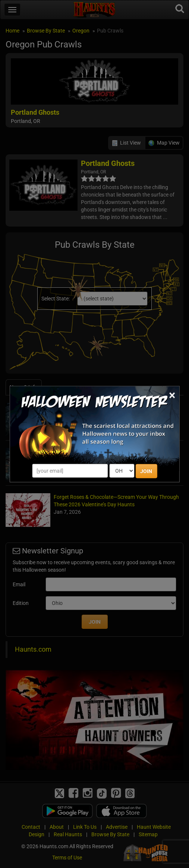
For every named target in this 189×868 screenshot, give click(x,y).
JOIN (146, 471)
